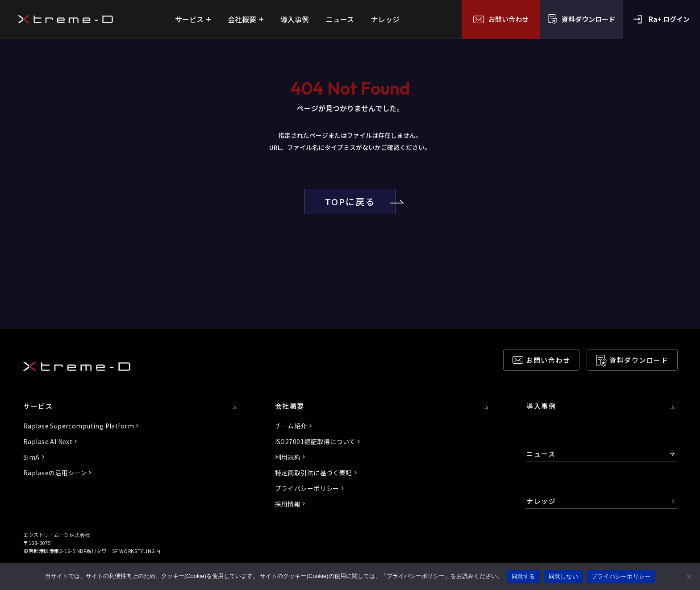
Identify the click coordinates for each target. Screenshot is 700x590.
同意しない (563, 576)
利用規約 (288, 457)
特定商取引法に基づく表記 (314, 473)
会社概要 (290, 406)
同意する (523, 576)
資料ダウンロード (639, 360)
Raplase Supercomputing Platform (79, 426)
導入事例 (541, 406)
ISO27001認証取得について (315, 441)
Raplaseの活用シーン (55, 473)
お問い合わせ (548, 360)
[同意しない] (689, 577)
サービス (38, 406)
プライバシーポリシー (307, 488)
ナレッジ (541, 501)
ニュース (541, 454)
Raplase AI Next (48, 441)
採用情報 (288, 504)
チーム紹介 (291, 426)
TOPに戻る (360, 202)
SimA (31, 457)
